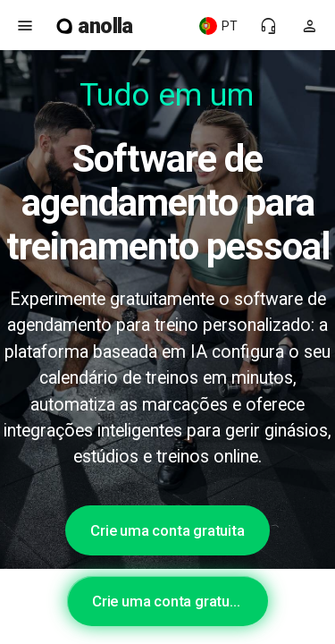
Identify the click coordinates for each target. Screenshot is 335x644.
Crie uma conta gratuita (167, 530)
